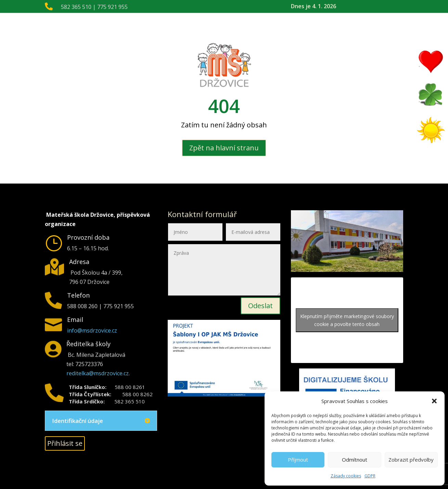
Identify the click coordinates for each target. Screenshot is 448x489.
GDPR (370, 476)
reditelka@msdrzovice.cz (98, 373)
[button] (434, 401)
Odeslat (260, 306)
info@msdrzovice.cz (92, 330)
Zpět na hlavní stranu (224, 148)
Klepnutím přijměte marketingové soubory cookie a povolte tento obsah (347, 320)
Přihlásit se (65, 443)
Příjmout (298, 460)
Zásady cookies (346, 476)
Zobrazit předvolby (411, 460)
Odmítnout (355, 460)
